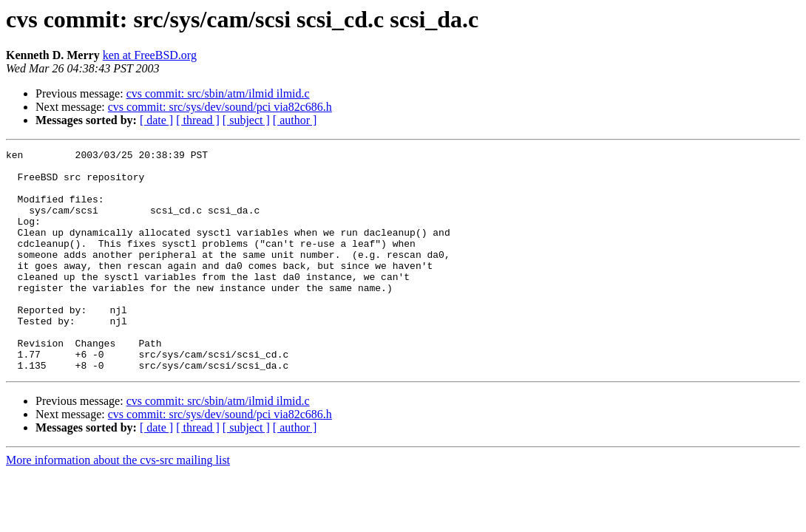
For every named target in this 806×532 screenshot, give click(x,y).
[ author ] (295, 120)
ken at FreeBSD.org (150, 55)
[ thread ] (198, 120)
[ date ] (156, 120)
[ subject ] (246, 120)
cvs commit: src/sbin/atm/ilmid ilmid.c (218, 93)
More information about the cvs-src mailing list (118, 504)
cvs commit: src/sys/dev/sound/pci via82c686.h (220, 107)
